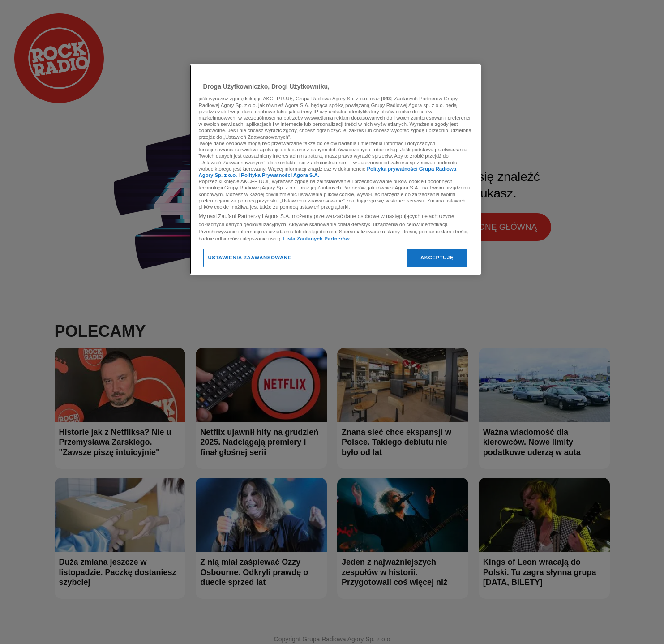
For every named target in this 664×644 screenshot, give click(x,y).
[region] (335, 170)
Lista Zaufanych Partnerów (317, 239)
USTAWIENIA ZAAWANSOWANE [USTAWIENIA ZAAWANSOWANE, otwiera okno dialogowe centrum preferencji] (250, 258)
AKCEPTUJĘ (437, 258)
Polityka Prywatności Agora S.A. (280, 175)
